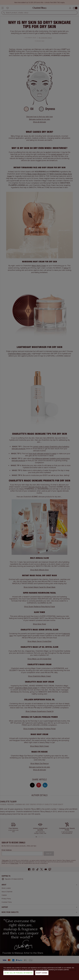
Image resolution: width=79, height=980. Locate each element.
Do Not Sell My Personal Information (18, 973)
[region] (39, 972)
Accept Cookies (42, 973)
